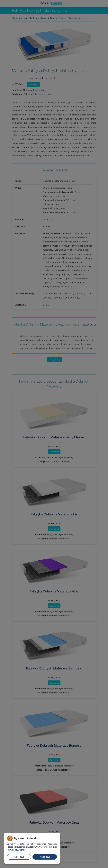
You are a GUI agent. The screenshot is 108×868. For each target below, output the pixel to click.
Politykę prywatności (17, 850)
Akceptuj (45, 857)
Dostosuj (19, 857)
